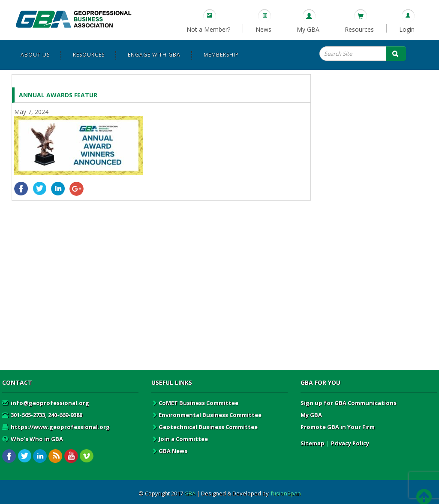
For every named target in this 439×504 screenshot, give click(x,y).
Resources (359, 29)
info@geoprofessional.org (46, 403)
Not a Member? (208, 29)
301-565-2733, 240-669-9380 (42, 415)
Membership (221, 55)
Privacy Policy (350, 443)
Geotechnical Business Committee (204, 427)
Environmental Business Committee (206, 415)
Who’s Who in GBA (33, 439)
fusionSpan (286, 493)
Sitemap (313, 443)
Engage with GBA (154, 55)
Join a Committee (180, 439)
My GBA (308, 29)
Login (407, 29)
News (263, 29)
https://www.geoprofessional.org (56, 427)
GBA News (169, 451)
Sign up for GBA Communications (349, 403)
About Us (35, 55)
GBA (190, 493)
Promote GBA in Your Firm (338, 427)
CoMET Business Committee (195, 403)
